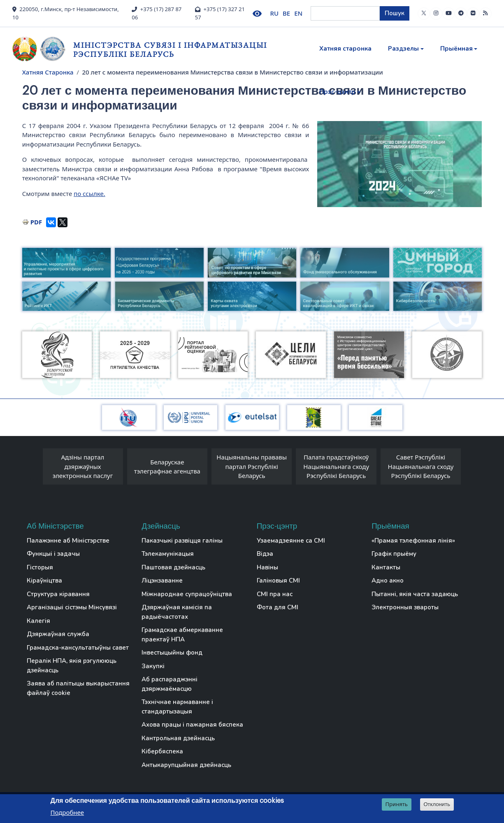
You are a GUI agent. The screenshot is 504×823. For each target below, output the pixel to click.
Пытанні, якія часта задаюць (415, 594)
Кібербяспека (162, 751)
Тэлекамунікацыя (168, 554)
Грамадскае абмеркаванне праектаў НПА (182, 635)
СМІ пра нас (275, 594)
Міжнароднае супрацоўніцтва (187, 594)
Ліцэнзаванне (162, 581)
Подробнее (67, 812)
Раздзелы (403, 49)
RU (275, 13)
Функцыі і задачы (53, 554)
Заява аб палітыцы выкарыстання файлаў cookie (78, 688)
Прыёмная (456, 49)
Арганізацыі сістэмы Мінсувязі (72, 607)
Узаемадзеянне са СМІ (291, 541)
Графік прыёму (394, 554)
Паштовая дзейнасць (173, 567)
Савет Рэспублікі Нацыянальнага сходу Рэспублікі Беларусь (421, 466)
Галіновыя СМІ (278, 581)
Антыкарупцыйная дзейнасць (186, 765)
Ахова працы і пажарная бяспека (192, 725)
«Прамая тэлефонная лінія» (413, 541)
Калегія (38, 621)
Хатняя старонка (345, 49)
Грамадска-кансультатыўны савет (78, 648)
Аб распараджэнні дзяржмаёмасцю (170, 684)
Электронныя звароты (405, 607)
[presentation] (35, 469)
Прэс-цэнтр (337, 92)
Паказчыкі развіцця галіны (182, 541)
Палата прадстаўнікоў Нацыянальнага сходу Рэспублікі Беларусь (336, 466)
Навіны (267, 567)
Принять (396, 804)
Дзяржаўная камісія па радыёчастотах (177, 612)
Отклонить (437, 804)
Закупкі (153, 666)
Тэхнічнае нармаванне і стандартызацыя (177, 707)
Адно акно (388, 581)
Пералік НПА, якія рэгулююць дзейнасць (72, 666)
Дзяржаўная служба (58, 634)
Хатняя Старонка (48, 72)
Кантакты (386, 567)
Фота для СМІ (278, 607)
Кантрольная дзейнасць (178, 738)
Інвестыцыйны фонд (172, 653)
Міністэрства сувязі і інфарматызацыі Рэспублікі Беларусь (170, 50)
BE (286, 13)
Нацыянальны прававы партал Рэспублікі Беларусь (252, 466)
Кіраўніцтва (44, 581)
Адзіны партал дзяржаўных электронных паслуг (83, 466)
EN (298, 13)
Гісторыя (40, 567)
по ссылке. (89, 194)
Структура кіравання (58, 594)
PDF (36, 222)
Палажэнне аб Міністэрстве (68, 541)
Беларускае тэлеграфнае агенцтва (167, 467)
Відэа (265, 554)
